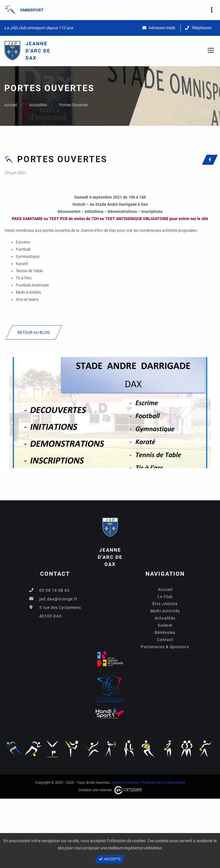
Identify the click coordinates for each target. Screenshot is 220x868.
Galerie (165, 625)
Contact (165, 640)
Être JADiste (165, 604)
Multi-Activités (165, 611)
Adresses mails (159, 28)
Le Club (165, 597)
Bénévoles (165, 632)
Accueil (11, 105)
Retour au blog (34, 332)
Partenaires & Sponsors (165, 647)
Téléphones (198, 28)
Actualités (38, 105)
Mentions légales (125, 782)
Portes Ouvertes (74, 105)
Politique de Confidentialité (164, 782)
